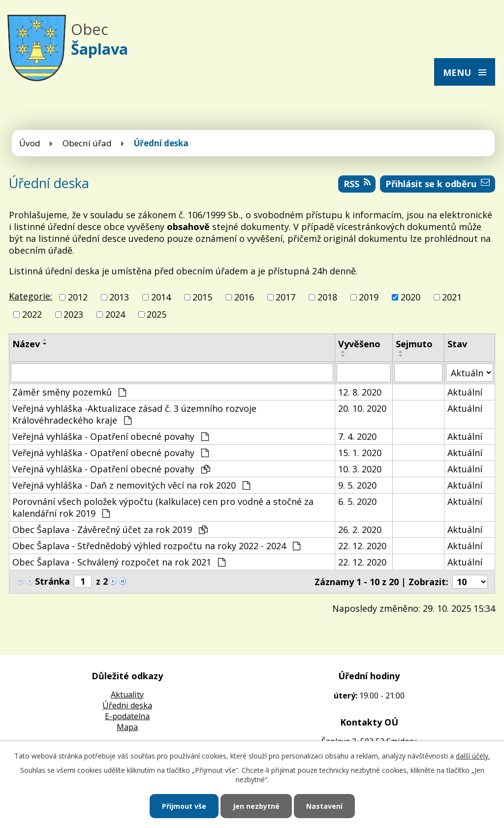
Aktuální (465, 392)
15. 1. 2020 (360, 453)
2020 (410, 297)
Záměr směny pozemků (69, 392)
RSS (357, 184)
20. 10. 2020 (362, 408)
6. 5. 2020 (357, 501)
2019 (369, 297)
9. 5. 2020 (357, 485)
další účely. (473, 756)
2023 (73, 314)
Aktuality (127, 695)
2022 (32, 314)
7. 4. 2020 (357, 436)
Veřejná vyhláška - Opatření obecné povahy (110, 436)
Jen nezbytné (256, 806)
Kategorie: (31, 296)
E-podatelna (127, 716)
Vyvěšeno (359, 344)
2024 (115, 314)
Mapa (127, 727)
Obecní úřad (87, 143)
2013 (119, 297)
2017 (285, 297)
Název (26, 344)
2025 (157, 314)
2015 (202, 297)
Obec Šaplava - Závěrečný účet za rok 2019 (110, 530)
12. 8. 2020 (360, 392)
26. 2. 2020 (360, 530)
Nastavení (324, 806)
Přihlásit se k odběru (438, 184)
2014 (161, 297)
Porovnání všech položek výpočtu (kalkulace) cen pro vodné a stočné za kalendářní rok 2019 (163, 507)
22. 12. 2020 (362, 546)
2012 (78, 297)
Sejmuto (414, 344)
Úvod (30, 143)
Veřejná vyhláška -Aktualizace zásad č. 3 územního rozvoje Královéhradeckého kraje (134, 414)
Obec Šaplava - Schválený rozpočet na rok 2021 (119, 562)
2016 (244, 297)
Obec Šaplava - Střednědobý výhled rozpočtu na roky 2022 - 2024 (156, 546)
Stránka (52, 581)
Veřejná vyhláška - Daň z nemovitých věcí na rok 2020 (131, 485)
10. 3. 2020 (360, 469)
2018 (327, 297)
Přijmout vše (184, 806)
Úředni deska (127, 705)
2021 (452, 297)
